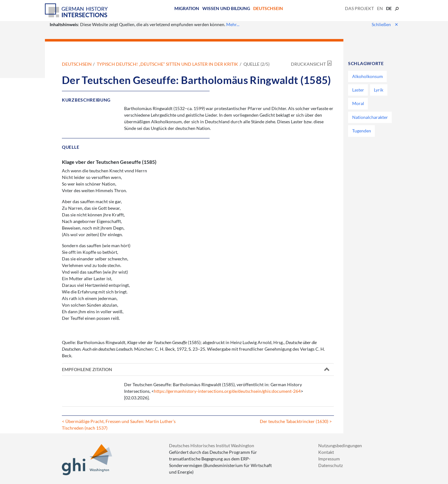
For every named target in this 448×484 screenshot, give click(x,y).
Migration (187, 8)
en (380, 8)
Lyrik (379, 90)
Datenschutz (331, 465)
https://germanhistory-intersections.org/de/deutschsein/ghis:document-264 (227, 391)
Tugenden (362, 131)
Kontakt (326, 452)
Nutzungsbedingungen (340, 445)
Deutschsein (268, 8)
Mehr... (233, 24)
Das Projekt (359, 8)
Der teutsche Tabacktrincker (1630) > (296, 421)
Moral (358, 103)
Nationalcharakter (370, 117)
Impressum (329, 459)
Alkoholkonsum (368, 76)
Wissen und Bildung (226, 8)
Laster (358, 90)
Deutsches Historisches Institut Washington (212, 445)
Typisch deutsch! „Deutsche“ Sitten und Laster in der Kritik (167, 64)
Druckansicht (308, 64)
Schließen (385, 24)
